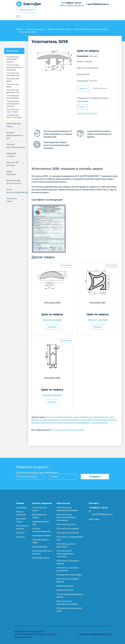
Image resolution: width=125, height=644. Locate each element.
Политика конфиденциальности (95, 634)
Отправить (95, 477)
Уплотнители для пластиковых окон (13, 74)
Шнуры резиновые (11, 173)
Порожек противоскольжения (45, 420)
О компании (21, 508)
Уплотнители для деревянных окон (13, 91)
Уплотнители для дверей (13, 80)
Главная (20, 503)
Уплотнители (52, 417)
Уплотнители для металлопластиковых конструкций (14, 67)
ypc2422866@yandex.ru (98, 4)
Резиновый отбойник (68, 420)
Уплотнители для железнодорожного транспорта (13, 104)
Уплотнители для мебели (13, 86)
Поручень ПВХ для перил (90, 420)
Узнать (82, 107)
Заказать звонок (27, 10)
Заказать (83, 88)
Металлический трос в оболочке (46, 423)
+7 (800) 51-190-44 (73, 3)
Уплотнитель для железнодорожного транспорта (65, 554)
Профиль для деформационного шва (97, 417)
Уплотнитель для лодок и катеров (13, 111)
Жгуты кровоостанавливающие (75, 423)
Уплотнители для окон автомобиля (13, 97)
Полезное (20, 533)
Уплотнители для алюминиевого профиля (13, 59)
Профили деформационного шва (15, 135)
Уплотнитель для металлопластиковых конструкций (66, 517)
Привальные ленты (65, 590)
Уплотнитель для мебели (68, 533)
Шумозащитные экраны (69, 417)
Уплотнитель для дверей (68, 529)
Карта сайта (94, 519)
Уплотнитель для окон (66, 524)
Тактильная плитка (99, 423)
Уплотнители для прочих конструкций (67, 430)
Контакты (20, 537)
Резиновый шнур (109, 420)
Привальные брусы (65, 586)
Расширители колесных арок (69, 575)
